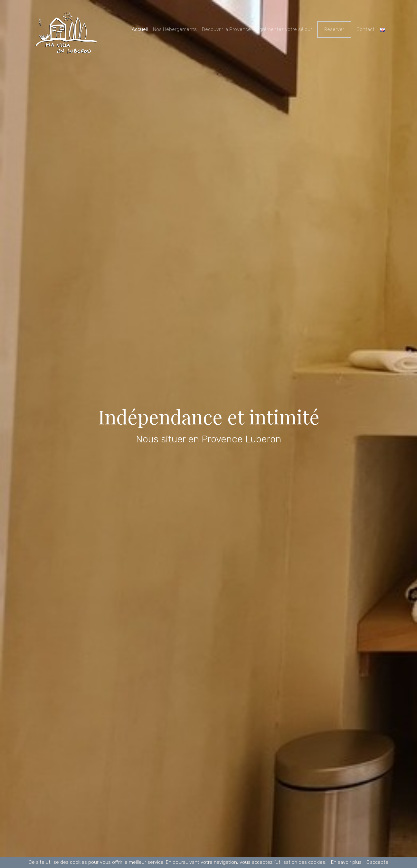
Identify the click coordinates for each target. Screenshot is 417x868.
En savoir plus (346, 862)
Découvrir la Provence (226, 29)
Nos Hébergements (175, 29)
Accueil (140, 29)
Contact (365, 29)
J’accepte (377, 862)
